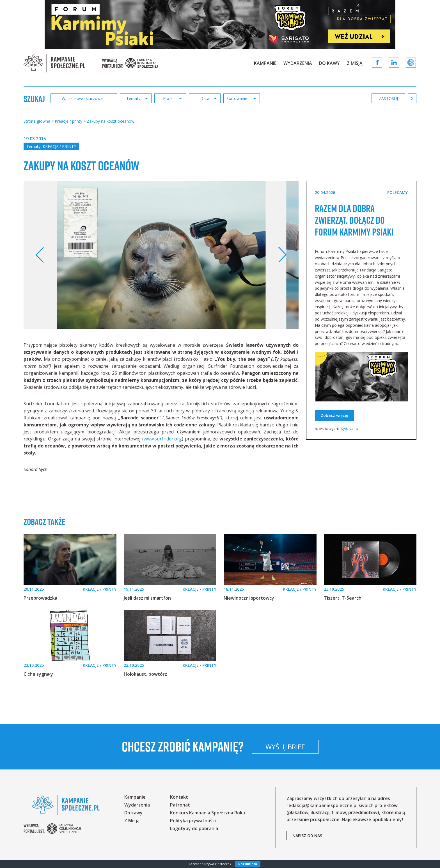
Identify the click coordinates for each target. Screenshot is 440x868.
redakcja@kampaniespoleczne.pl (322, 805)
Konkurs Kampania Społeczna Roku (208, 813)
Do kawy (329, 63)
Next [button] (282, 255)
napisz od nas (307, 836)
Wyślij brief (322, 747)
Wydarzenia (298, 63)
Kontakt (179, 797)
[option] (161, 255)
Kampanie (265, 63)
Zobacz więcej (334, 427)
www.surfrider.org (163, 439)
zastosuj (388, 98)
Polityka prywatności (193, 821)
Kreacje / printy (59, 146)
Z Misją (355, 63)
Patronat (180, 805)
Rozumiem (248, 864)
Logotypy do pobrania (194, 828)
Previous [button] (40, 255)
